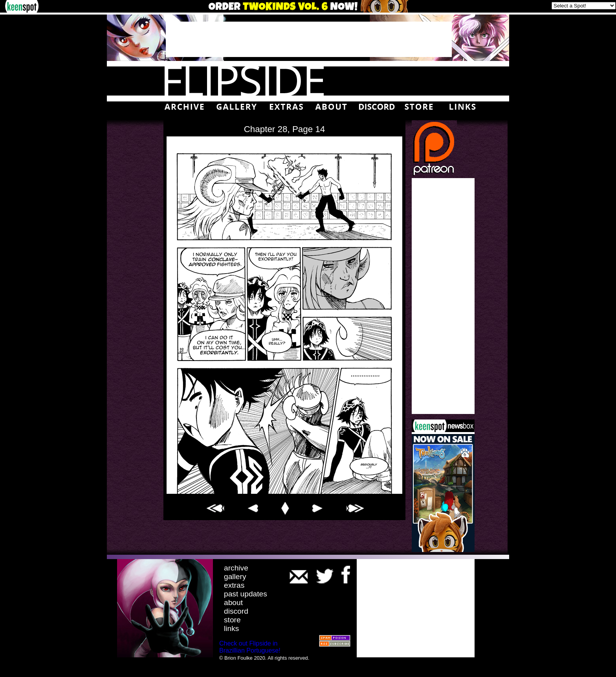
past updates (246, 594)
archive (236, 568)
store (232, 620)
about (233, 602)
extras (234, 585)
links (231, 628)
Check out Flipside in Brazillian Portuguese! (250, 647)
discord (236, 611)
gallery (235, 577)
